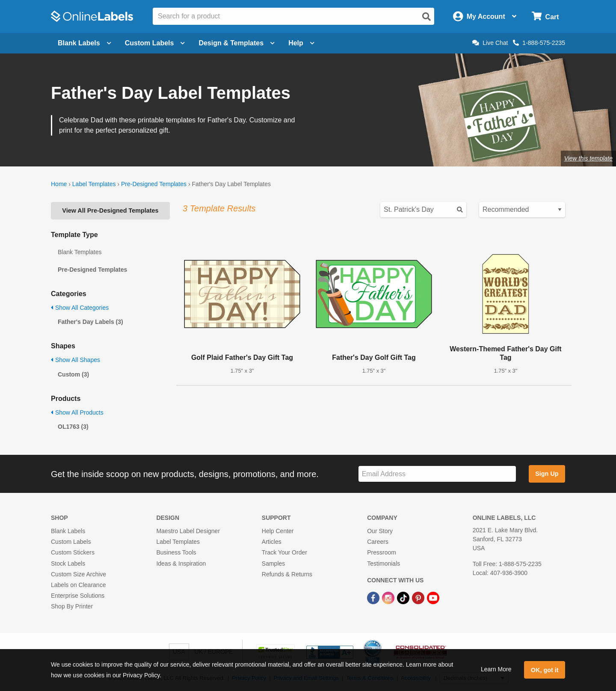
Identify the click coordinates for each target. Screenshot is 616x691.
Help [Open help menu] (301, 43)
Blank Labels (68, 531)
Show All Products (77, 412)
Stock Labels (68, 563)
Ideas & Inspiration (181, 563)
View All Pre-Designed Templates (110, 211)
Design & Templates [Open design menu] (237, 43)
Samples (273, 563)
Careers (378, 542)
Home (59, 184)
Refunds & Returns (287, 574)
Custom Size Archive (78, 574)
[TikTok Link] (404, 597)
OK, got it (545, 670)
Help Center (278, 531)
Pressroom (382, 552)
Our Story (380, 531)
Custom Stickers (73, 552)
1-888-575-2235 (539, 43)
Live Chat (490, 43)
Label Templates (94, 184)
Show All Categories (80, 308)
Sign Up (547, 474)
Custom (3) (73, 374)
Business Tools (176, 552)
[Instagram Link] (389, 597)
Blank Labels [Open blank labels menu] (84, 43)
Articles (272, 542)
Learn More (496, 669)
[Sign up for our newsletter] (437, 474)
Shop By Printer (72, 606)
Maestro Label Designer (188, 531)
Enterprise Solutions (78, 596)
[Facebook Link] (374, 597)
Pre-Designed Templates (154, 184)
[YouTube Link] (433, 597)
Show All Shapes (76, 360)
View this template (588, 158)
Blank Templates (80, 252)
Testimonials (384, 563)
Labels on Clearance (78, 585)
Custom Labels (71, 542)
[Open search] (426, 17)
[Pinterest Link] (419, 597)
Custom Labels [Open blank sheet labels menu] (155, 43)
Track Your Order (284, 552)
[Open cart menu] (545, 16)
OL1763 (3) (73, 427)
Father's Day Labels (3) (90, 322)
